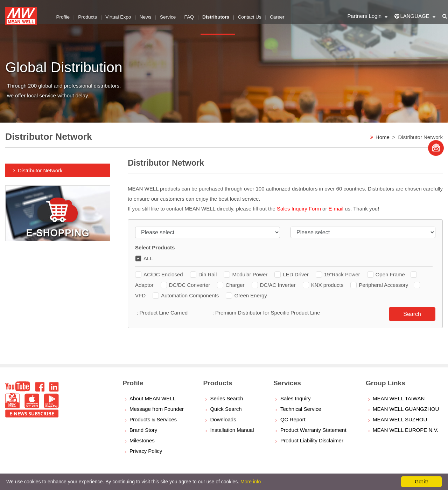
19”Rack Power (339, 274)
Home (383, 137)
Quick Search (226, 409)
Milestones (142, 440)
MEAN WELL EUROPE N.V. (405, 430)
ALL (144, 258)
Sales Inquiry (296, 398)
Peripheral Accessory (379, 285)
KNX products (324, 285)
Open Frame (386, 274)
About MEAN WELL (153, 398)
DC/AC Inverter (274, 285)
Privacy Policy (146, 451)
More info (251, 482)
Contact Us (252, 16)
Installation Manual (232, 430)
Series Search (226, 398)
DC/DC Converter (186, 285)
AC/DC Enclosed (160, 274)
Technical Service (301, 409)
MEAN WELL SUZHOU (400, 419)
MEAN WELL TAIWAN (399, 398)
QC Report (293, 419)
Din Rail (204, 274)
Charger (231, 285)
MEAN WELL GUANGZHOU (406, 409)
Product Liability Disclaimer (312, 440)
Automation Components (186, 295)
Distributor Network (40, 170)
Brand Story (143, 430)
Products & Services (153, 419)
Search (412, 314)
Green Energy (246, 295)
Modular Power (246, 274)
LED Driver (292, 274)
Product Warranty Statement (313, 430)
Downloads (223, 419)
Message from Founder (157, 409)
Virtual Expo (119, 16)
